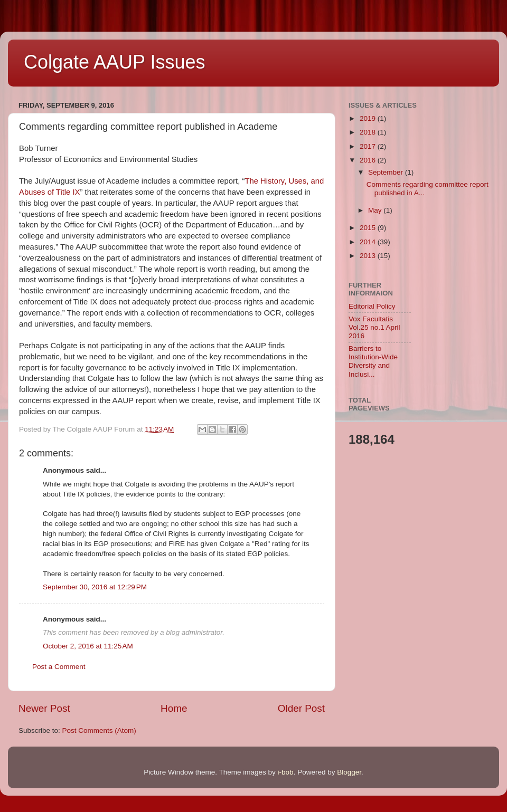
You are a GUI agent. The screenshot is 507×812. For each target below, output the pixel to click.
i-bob (286, 772)
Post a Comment (59, 667)
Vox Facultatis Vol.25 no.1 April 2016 (374, 327)
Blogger (349, 772)
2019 (369, 118)
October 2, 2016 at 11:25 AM (88, 646)
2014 (369, 242)
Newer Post (44, 708)
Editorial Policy (372, 306)
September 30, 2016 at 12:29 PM (95, 587)
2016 (369, 160)
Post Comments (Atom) (99, 730)
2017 (369, 146)
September (387, 172)
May (376, 210)
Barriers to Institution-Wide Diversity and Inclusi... (373, 361)
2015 (369, 228)
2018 (369, 132)
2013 (369, 256)
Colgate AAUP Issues (115, 62)
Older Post (301, 708)
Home (174, 708)
